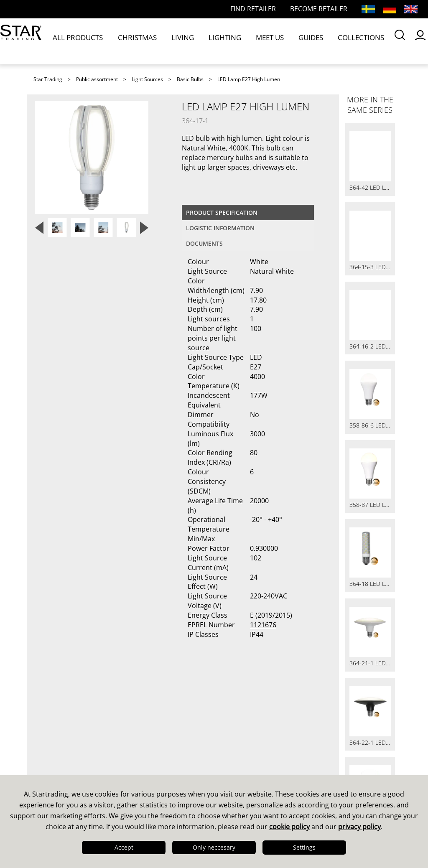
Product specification (222, 213)
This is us (52, 712)
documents (204, 243)
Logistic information (220, 228)
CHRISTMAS (126, 41)
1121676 (263, 625)
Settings (304, 847)
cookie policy (289, 827)
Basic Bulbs (190, 79)
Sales (137, 712)
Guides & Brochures (256, 723)
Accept (124, 847)
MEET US (222, 41)
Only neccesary (214, 847)
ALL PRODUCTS (81, 41)
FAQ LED (143, 734)
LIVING (159, 41)
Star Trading (48, 79)
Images (233, 734)
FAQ (135, 723)
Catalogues (240, 712)
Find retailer (149, 745)
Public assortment (97, 79)
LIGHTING (189, 41)
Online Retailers (156, 756)
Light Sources (147, 79)
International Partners (166, 766)
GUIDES (252, 41)
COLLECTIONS (290, 41)
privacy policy (359, 827)
